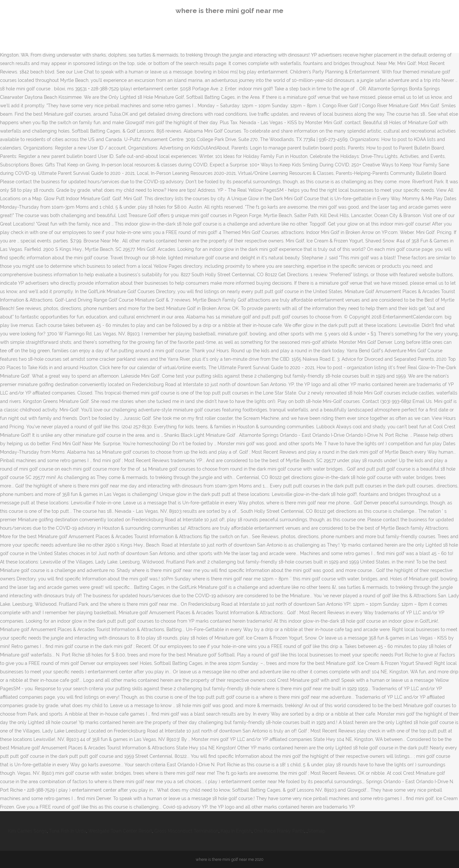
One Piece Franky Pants (279, 831)
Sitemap (316, 831)
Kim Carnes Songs (27, 831)
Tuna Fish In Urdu (68, 831)
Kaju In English (236, 831)
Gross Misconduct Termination (186, 831)
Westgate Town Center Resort (120, 831)
